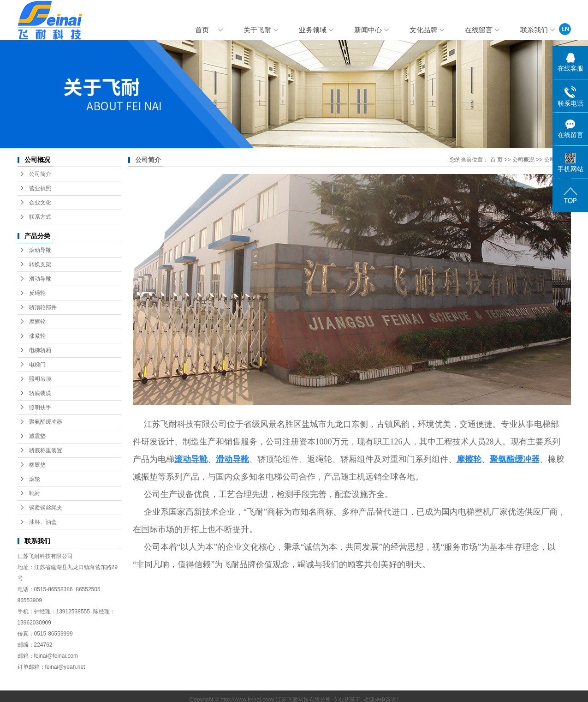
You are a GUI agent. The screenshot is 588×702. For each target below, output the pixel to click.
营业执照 (40, 188)
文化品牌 (423, 30)
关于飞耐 (257, 30)
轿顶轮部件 (43, 307)
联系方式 (40, 217)
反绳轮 (37, 293)
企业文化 (40, 203)
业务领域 (313, 30)
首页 (202, 30)
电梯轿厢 (40, 350)
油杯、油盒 (43, 522)
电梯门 (37, 365)
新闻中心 (368, 30)
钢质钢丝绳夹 (46, 508)
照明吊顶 (40, 379)
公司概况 (523, 160)
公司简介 (40, 174)
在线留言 (479, 30)
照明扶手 (40, 408)
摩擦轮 (37, 322)
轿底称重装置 (46, 450)
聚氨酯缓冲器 (46, 422)
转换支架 (40, 264)
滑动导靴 (40, 279)
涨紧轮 (37, 336)
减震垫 (37, 436)
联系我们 (534, 30)
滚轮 (35, 479)
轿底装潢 (40, 393)
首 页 (496, 160)
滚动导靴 (40, 250)
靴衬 (35, 493)
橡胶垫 (37, 465)
